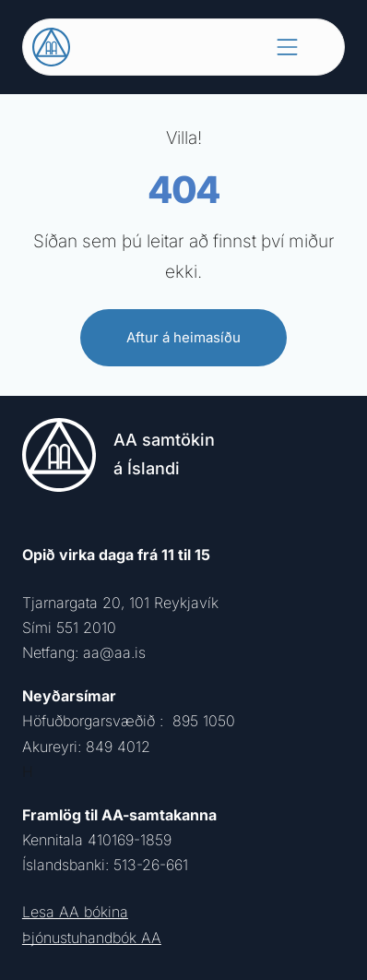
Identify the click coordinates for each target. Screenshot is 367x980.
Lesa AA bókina (75, 912)
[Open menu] (287, 47)
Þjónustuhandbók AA (92, 938)
